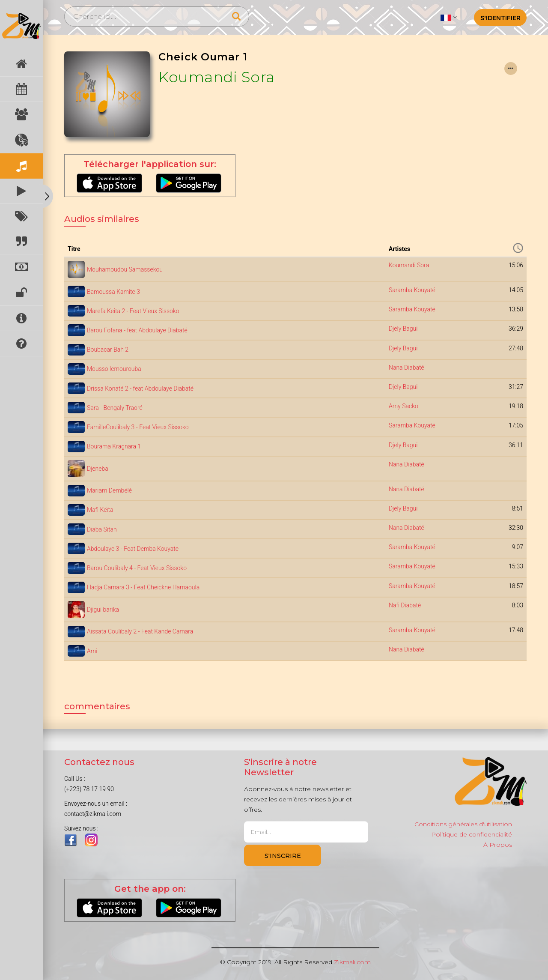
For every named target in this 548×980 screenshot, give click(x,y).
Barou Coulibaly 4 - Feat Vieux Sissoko (137, 568)
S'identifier (500, 18)
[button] (448, 17)
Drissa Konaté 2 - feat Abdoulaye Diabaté (140, 388)
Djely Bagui (403, 329)
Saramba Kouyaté (412, 290)
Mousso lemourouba (114, 369)
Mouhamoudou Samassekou (125, 269)
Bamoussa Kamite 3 (113, 292)
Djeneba (98, 469)
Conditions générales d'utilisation (463, 824)
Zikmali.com (352, 962)
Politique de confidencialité (472, 834)
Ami (92, 651)
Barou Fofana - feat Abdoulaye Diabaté (137, 330)
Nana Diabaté (407, 367)
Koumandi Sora (217, 77)
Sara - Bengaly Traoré (115, 408)
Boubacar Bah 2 (108, 350)
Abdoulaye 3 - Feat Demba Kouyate (133, 549)
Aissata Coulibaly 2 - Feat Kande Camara (140, 631)
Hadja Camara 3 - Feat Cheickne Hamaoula (143, 587)
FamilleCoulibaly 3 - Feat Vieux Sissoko (138, 427)
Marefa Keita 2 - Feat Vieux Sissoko (133, 311)
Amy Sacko (404, 406)
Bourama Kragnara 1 (114, 446)
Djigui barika (103, 610)
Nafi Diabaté (405, 605)
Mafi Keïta (100, 510)
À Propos (498, 845)
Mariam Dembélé (109, 490)
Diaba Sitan (102, 529)
